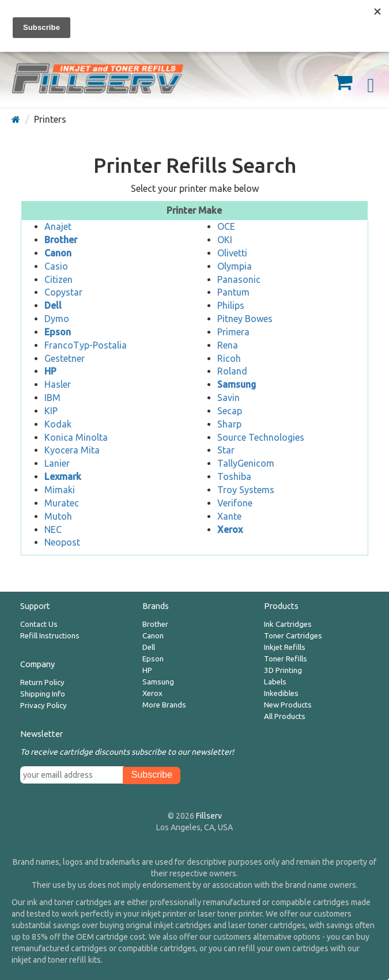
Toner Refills (286, 659)
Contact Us (39, 624)
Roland (232, 371)
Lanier (57, 463)
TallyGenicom (246, 463)
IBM (52, 398)
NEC (53, 529)
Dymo (57, 319)
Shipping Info (43, 694)
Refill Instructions (50, 636)
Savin (229, 398)
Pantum (233, 292)
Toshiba (234, 476)
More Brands (164, 705)
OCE (226, 226)
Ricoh (229, 358)
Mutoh (58, 516)
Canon (153, 636)
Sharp (229, 424)
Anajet (58, 226)
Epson (153, 659)
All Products (285, 716)
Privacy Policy (44, 705)
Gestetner (65, 358)
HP (147, 670)
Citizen (58, 279)
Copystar (63, 292)
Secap (230, 411)
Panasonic (239, 279)
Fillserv (209, 816)
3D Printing (283, 670)
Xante (229, 516)
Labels (275, 682)
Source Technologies (261, 437)
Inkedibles (281, 693)
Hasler (58, 384)
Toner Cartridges (293, 636)
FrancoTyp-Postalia (86, 345)
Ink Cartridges (288, 624)
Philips (231, 305)
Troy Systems (246, 490)
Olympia (235, 266)
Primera (233, 332)
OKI (225, 240)
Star (226, 450)
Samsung (158, 682)
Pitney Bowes (245, 319)
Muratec (62, 503)
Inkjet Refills (285, 647)
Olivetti (232, 253)
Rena (228, 345)
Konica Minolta (76, 437)
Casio (56, 266)
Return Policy (42, 682)
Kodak (58, 424)
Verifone (235, 503)
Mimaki (60, 490)
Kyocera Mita (72, 450)
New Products (288, 705)
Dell (149, 647)
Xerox (152, 693)
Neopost (62, 542)
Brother (155, 624)
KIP (51, 411)
